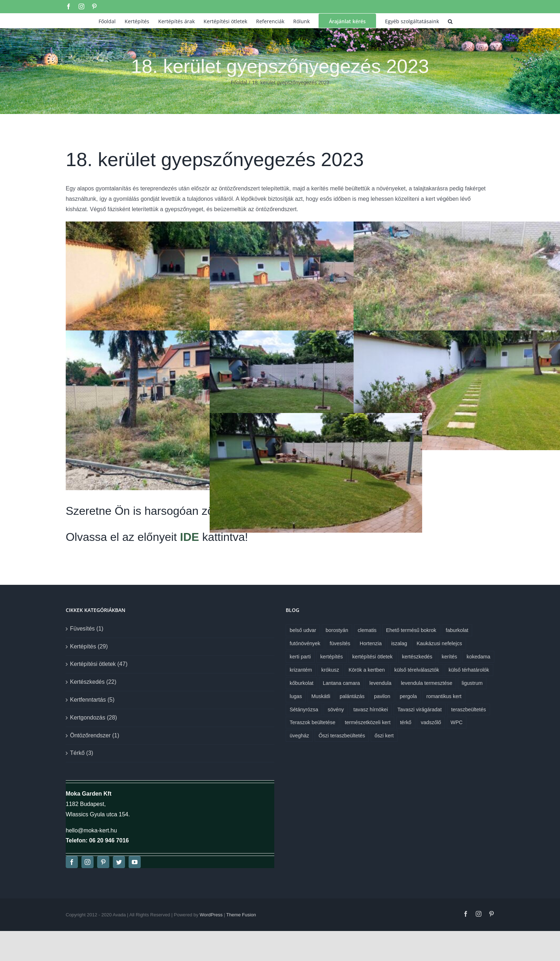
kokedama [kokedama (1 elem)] (478, 657)
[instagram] (87, 862)
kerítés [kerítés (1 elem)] (449, 657)
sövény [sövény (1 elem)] (336, 709)
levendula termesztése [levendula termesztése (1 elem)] (426, 683)
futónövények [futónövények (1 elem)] (305, 643)
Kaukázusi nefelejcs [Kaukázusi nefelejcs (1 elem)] (439, 643)
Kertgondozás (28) (94, 718)
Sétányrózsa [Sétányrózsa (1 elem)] (304, 709)
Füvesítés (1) (87, 629)
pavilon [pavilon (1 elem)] (382, 696)
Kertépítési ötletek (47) (99, 664)
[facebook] (72, 862)
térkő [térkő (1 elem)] (406, 722)
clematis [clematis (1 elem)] (367, 630)
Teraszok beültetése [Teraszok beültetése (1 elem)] (312, 722)
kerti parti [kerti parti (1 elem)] (300, 657)
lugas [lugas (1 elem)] (296, 696)
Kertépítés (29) (89, 646)
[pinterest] (103, 862)
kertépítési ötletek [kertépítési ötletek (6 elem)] (372, 657)
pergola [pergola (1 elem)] (408, 696)
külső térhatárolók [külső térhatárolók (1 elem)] (469, 670)
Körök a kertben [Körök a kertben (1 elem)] (367, 670)
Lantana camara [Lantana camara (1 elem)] (341, 683)
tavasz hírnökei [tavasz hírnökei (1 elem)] (371, 709)
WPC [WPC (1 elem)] (457, 722)
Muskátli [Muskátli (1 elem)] (321, 696)
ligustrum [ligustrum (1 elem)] (472, 683)
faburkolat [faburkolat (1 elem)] (457, 630)
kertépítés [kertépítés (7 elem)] (332, 657)
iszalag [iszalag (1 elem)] (399, 643)
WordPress (211, 915)
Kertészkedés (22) (93, 682)
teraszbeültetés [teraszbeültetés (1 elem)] (469, 709)
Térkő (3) (82, 753)
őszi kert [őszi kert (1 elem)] (384, 736)
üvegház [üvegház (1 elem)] (299, 736)
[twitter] (119, 862)
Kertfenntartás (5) (92, 700)
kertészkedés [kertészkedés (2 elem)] (417, 657)
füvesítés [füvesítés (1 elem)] (340, 643)
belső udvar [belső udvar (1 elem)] (303, 630)
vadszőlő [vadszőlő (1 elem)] (431, 722)
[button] (450, 21)
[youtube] (135, 862)
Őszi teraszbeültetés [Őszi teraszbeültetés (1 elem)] (342, 736)
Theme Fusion (241, 915)
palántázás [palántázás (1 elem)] (352, 696)
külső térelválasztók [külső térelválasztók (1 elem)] (417, 670)
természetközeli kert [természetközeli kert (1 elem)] (367, 722)
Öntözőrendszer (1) (95, 735)
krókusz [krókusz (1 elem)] (330, 670)
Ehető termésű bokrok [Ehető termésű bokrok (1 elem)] (411, 630)
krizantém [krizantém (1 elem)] (301, 670)
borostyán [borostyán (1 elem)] (337, 630)
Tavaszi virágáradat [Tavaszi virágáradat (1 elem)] (420, 709)
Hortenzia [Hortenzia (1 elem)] (371, 643)
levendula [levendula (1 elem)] (380, 683)
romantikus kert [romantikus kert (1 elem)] (444, 696)
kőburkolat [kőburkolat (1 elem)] (301, 683)
